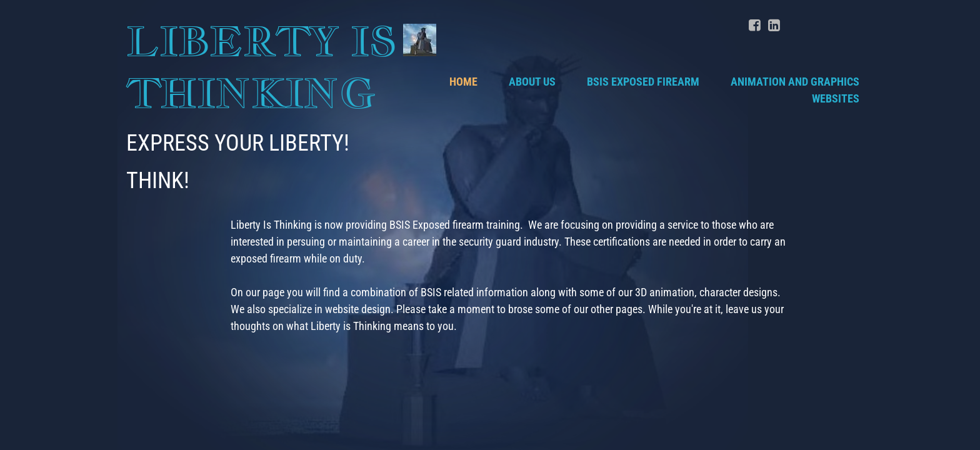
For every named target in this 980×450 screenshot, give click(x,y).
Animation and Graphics (795, 82)
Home (463, 82)
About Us (532, 82)
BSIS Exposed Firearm (643, 82)
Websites (836, 98)
